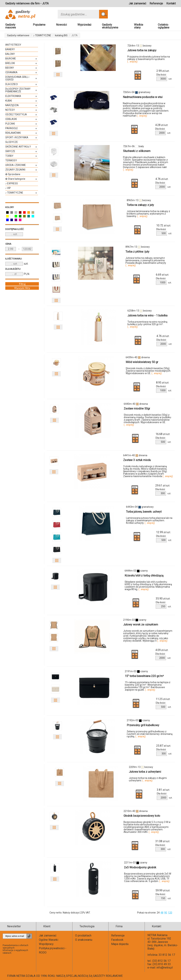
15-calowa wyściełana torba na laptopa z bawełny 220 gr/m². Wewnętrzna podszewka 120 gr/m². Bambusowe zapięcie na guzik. (148, 686)
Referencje (156, 3)
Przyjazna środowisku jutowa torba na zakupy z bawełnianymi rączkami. (149, 59)
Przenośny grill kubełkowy (143, 725)
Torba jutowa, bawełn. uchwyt (144, 512)
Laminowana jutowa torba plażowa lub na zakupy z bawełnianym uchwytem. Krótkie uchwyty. (149, 520)
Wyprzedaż (84, 25)
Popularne (39, 25)
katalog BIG (61, 35)
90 (166, 913)
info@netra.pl (165, 968)
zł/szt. (163, 71)
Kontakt (171, 3)
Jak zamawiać (137, 3)
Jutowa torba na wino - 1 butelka (147, 315)
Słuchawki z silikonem (137, 151)
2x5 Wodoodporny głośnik (140, 867)
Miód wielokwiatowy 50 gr (142, 362)
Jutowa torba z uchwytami (145, 772)
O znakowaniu (84, 940)
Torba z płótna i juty (137, 252)
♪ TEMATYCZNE (42, 35)
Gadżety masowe (11, 26)
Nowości (61, 25)
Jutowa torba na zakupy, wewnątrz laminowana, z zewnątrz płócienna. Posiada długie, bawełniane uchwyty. (146, 262)
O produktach (83, 936)
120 (170, 913)
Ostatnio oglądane (164, 26)
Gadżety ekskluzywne (110, 26)
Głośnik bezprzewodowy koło (142, 816)
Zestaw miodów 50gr (137, 409)
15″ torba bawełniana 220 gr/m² (144, 676)
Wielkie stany (139, 26)
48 (162, 913)
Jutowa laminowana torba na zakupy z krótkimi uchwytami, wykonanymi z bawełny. (148, 214)
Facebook (117, 940)
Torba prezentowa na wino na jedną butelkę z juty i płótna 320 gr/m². (147, 324)
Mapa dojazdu (120, 944)
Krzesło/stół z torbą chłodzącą (144, 576)
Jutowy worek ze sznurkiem (141, 625)
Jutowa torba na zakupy (142, 50)
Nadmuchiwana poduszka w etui (143, 97)
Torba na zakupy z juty (140, 205)
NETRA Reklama (157, 935)
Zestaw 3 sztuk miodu (137, 460)
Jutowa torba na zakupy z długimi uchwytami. (148, 779)
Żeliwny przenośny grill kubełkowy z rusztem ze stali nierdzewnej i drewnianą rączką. (150, 734)
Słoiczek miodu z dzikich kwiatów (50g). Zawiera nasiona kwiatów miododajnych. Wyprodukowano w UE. (148, 371)
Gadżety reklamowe (18, 35)
